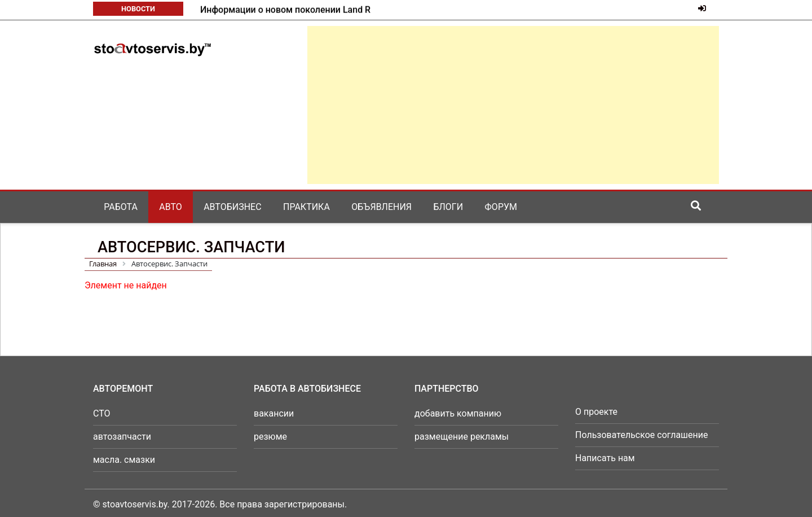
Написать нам (605, 458)
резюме (270, 437)
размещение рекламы (462, 437)
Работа (121, 207)
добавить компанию (458, 413)
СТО (102, 413)
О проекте (596, 412)
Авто (171, 207)
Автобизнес (232, 207)
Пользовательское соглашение (642, 435)
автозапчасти (122, 437)
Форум (501, 207)
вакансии (274, 413)
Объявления (381, 207)
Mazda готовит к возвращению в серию (284, 10)
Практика (306, 207)
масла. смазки (124, 460)
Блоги (448, 207)
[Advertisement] (513, 105)
